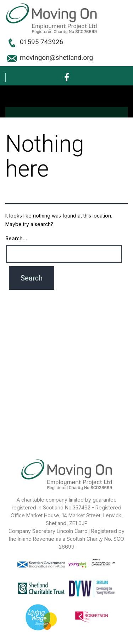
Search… (16, 238)
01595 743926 (41, 42)
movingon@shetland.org (56, 57)
